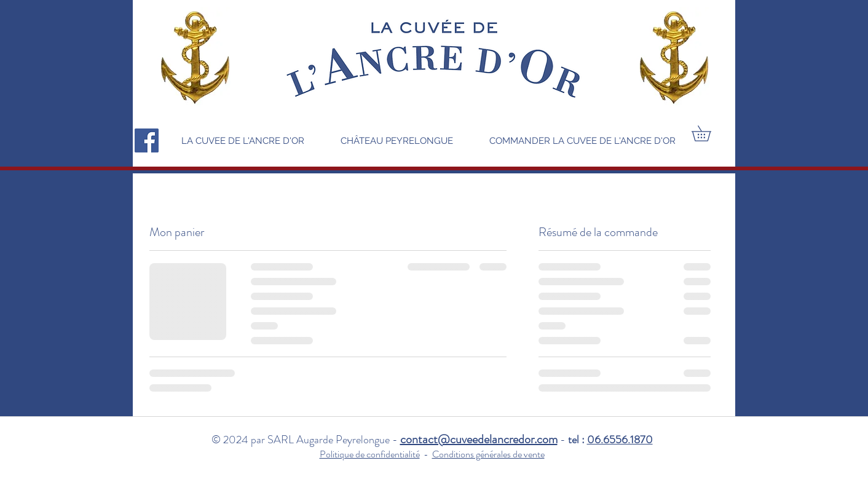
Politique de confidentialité (370, 454)
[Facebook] (147, 140)
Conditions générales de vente (488, 454)
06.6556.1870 (620, 440)
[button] (709, 133)
